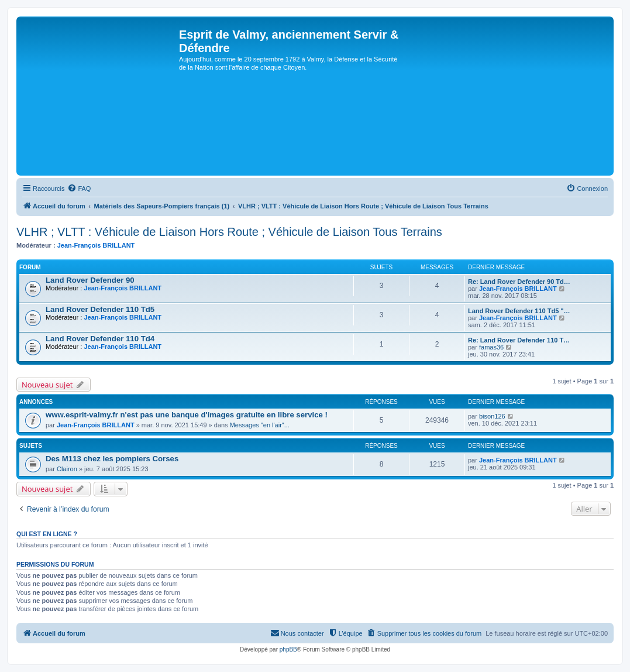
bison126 (492, 416)
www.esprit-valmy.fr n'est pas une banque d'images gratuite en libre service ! (187, 415)
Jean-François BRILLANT (96, 245)
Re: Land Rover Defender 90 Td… (519, 282)
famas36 (491, 347)
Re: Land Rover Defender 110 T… (519, 340)
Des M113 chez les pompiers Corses (112, 459)
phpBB (288, 649)
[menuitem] (79, 188)
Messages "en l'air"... (260, 425)
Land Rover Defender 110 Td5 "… (519, 311)
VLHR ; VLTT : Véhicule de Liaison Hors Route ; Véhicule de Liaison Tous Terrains (229, 232)
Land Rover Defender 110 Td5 (100, 309)
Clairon (67, 469)
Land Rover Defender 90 (90, 280)
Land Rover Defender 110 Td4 (100, 339)
